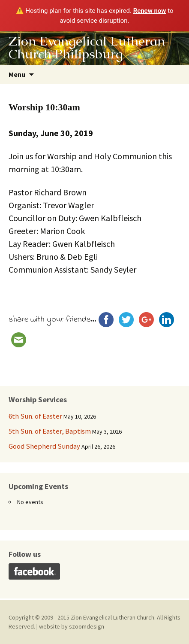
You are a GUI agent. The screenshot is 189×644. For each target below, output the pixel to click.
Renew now (150, 11)
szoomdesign (87, 626)
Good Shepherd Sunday (44, 446)
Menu (17, 74)
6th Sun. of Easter (35, 416)
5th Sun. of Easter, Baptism (50, 431)
